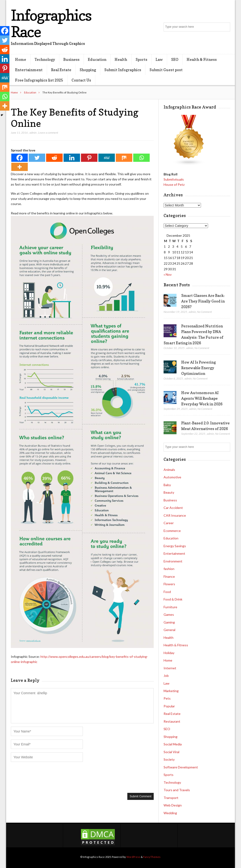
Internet (170, 668)
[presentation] (47, 777)
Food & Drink (173, 599)
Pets (167, 698)
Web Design (173, 805)
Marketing (171, 691)
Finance (169, 576)
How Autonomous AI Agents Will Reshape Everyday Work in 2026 (202, 398)
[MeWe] (107, 158)
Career (169, 523)
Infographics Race (51, 23)
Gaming (169, 622)
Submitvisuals (174, 179)
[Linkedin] (72, 158)
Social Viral (171, 752)
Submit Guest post (166, 70)
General (169, 630)
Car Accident (173, 508)
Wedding (170, 813)
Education (97, 59)
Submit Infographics (123, 70)
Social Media (173, 744)
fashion (169, 569)
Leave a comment (48, 133)
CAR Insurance (175, 515)
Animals (169, 470)
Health (121, 59)
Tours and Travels (177, 790)
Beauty (169, 492)
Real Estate (61, 70)
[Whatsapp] (141, 158)
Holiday (169, 653)
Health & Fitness (202, 59)
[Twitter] (37, 158)
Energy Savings (175, 546)
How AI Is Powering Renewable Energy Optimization (199, 368)
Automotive (172, 477)
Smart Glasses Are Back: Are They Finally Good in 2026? (203, 301)
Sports (141, 59)
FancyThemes (152, 857)
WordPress (133, 857)
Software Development (181, 767)
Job (166, 676)
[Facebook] (20, 158)
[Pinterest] (89, 158)
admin (33, 133)
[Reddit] (54, 158)
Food (167, 592)
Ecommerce (172, 531)
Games (169, 614)
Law (159, 59)
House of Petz (174, 184)
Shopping (88, 70)
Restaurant (172, 721)
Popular (169, 706)
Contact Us (81, 80)
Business (71, 59)
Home (21, 59)
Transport (171, 798)
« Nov (168, 274)
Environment (173, 561)
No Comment (204, 312)
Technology (45, 59)
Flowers (169, 584)
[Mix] (124, 158)
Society (169, 759)
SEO (175, 59)
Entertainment (29, 70)
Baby (167, 485)
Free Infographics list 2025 (39, 80)
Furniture (170, 607)
